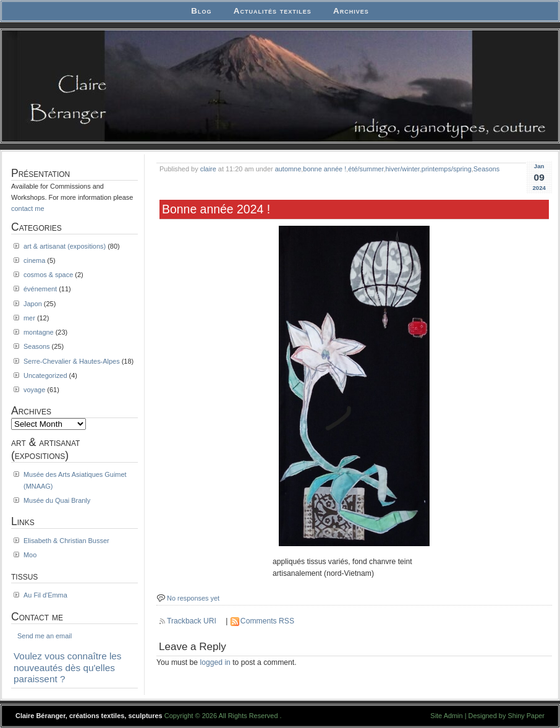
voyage (34, 390)
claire (208, 169)
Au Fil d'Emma (45, 595)
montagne (39, 332)
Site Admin (446, 716)
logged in (215, 662)
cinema (34, 260)
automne (288, 169)
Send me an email (45, 636)
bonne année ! (325, 169)
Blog (201, 11)
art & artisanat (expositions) (65, 246)
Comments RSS (267, 621)
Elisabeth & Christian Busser (66, 541)
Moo (30, 555)
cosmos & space (48, 275)
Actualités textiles (273, 11)
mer (29, 318)
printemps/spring (447, 169)
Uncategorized (45, 375)
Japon (33, 304)
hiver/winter (402, 169)
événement (40, 289)
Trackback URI (192, 621)
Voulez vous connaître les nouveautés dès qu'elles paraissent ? (68, 667)
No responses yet (193, 598)
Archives (351, 11)
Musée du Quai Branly (57, 500)
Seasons (487, 169)
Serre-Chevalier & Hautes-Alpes (72, 361)
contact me (28, 208)
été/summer (366, 169)
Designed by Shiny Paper (507, 716)
